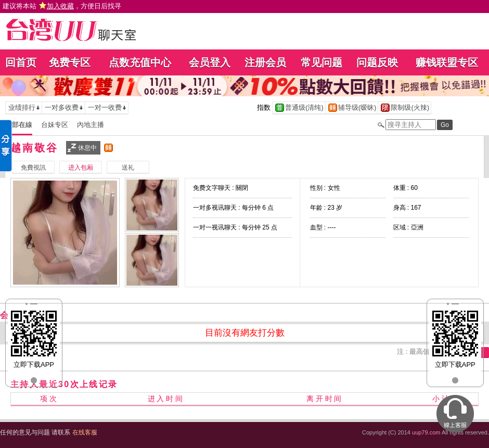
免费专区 (70, 62)
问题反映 (377, 62)
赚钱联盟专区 (447, 62)
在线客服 (85, 432)
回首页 (21, 62)
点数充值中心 (140, 62)
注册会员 (265, 62)
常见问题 (321, 62)
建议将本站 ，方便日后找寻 (62, 6)
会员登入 (210, 62)
